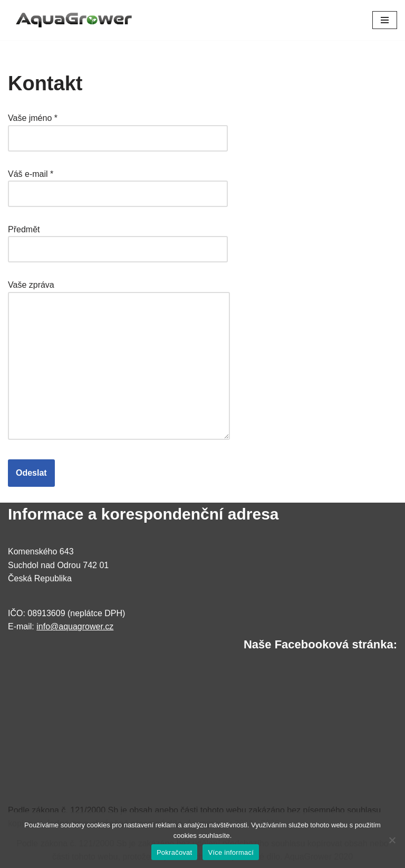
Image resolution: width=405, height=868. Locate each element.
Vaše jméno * (118, 128)
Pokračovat (175, 852)
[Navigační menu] (385, 20)
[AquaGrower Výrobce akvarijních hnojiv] (74, 20)
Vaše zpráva (119, 361)
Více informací (231, 852)
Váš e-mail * (118, 184)
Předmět (118, 239)
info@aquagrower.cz (75, 626)
